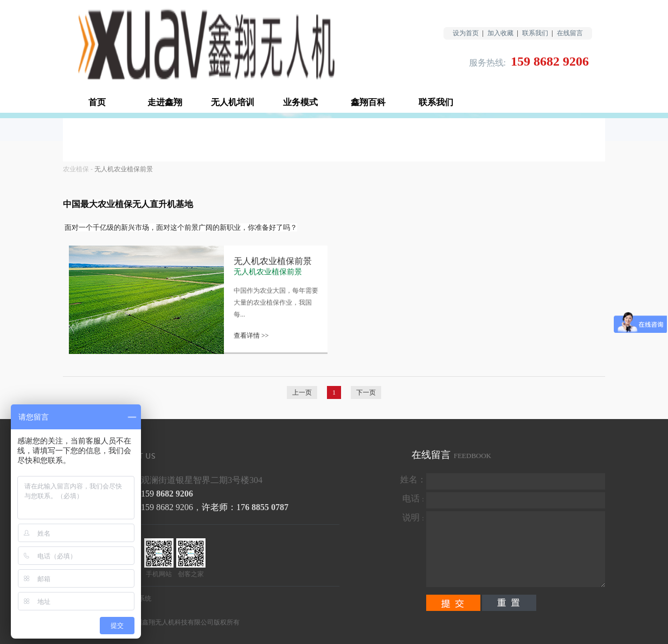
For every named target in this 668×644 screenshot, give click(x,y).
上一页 (302, 392)
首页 (97, 102)
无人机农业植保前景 (124, 169)
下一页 (366, 392)
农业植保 (76, 169)
